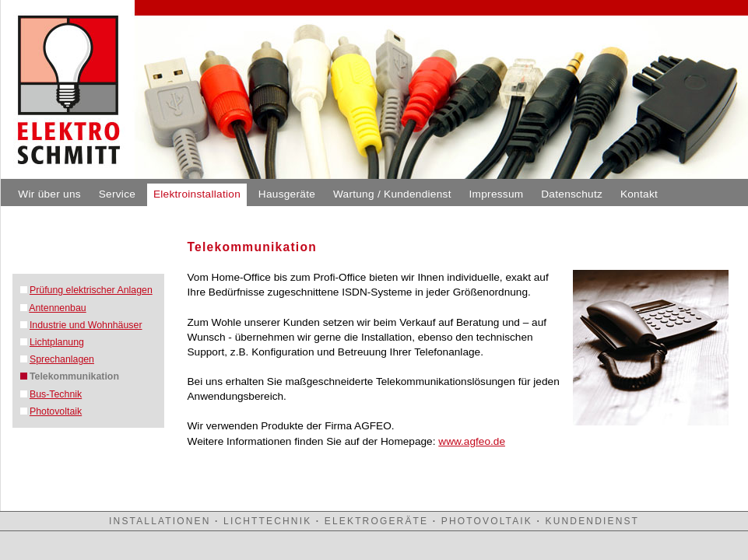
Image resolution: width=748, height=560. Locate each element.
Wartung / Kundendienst (392, 194)
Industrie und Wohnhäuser (86, 325)
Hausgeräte (287, 194)
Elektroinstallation (197, 194)
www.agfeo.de (472, 441)
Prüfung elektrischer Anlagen (91, 290)
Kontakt (639, 194)
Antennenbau (57, 308)
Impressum (497, 194)
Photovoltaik (56, 411)
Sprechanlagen (62, 359)
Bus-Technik (56, 394)
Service (117, 194)
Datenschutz (572, 194)
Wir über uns (49, 194)
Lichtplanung (57, 342)
